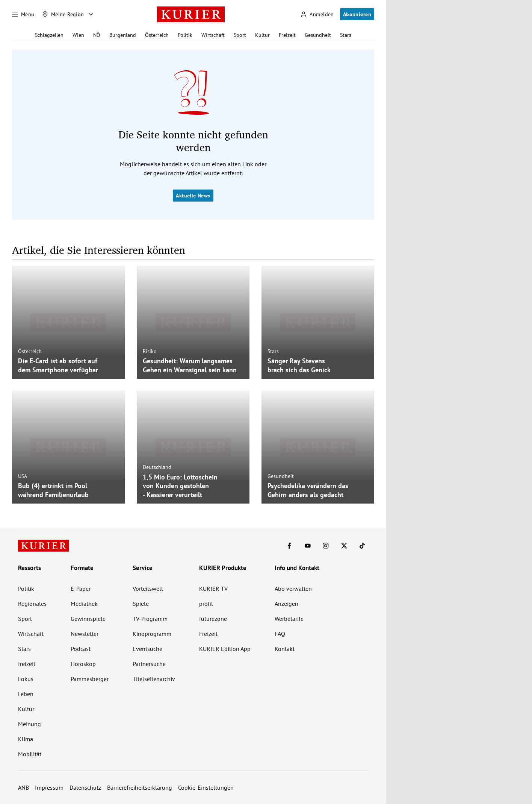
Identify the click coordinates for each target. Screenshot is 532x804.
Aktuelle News (193, 196)
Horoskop (83, 664)
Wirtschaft (213, 35)
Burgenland (123, 35)
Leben (26, 694)
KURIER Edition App (225, 649)
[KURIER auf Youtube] (308, 546)
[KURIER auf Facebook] (289, 546)
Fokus (26, 679)
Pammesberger (90, 679)
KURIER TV (213, 589)
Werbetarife (289, 619)
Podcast (81, 649)
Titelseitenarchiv (154, 679)
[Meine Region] (63, 14)
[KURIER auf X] (344, 546)
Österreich (157, 35)
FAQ (280, 634)
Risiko (150, 351)
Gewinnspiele (88, 619)
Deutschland (157, 467)
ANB (23, 787)
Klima (26, 739)
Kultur (262, 35)
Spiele (141, 604)
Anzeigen (286, 604)
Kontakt (285, 649)
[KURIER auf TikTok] (362, 546)
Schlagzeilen (49, 35)
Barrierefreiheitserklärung (140, 787)
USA (23, 476)
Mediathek (84, 604)
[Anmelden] (317, 14)
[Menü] (23, 14)
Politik (185, 35)
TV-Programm (150, 619)
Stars (346, 35)
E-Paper (81, 589)
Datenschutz (85, 787)
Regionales (32, 604)
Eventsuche (147, 649)
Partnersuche (149, 664)
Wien (78, 35)
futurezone (213, 619)
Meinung (29, 724)
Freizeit (287, 35)
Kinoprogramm (152, 634)
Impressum (49, 787)
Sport (240, 35)
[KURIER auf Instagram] (326, 546)
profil (206, 604)
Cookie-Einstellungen (206, 787)
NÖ (97, 35)
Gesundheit (318, 35)
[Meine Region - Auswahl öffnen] (91, 14)
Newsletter (85, 634)
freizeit (27, 664)
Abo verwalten (293, 589)
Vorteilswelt (148, 589)
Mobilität (30, 754)
